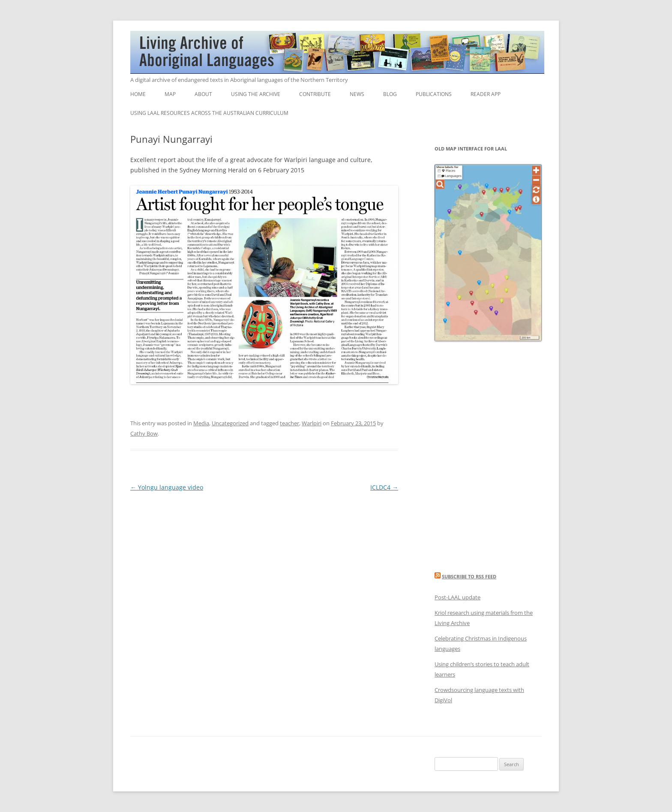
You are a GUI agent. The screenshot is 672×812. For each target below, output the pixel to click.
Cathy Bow (144, 433)
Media (201, 423)
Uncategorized (230, 423)
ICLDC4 (384, 487)
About (203, 94)
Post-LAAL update (457, 597)
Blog (390, 94)
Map (170, 94)
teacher (289, 423)
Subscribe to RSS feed (469, 576)
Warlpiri (312, 423)
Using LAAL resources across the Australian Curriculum (209, 113)
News (357, 94)
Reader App (486, 94)
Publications (434, 94)
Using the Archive (256, 94)
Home (138, 94)
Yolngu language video (167, 487)
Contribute (315, 94)
